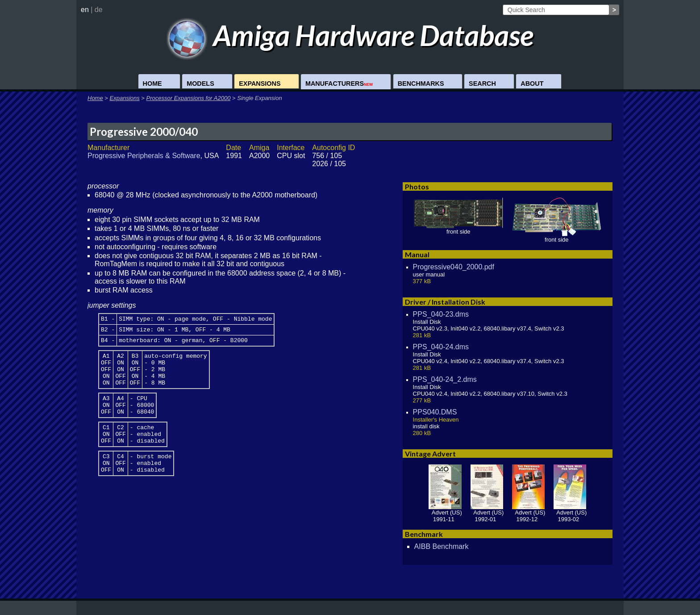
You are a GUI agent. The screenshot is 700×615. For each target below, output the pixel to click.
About (532, 84)
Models (200, 84)
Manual (417, 254)
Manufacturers (339, 84)
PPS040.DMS (435, 412)
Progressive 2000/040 (144, 132)
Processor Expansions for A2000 (189, 98)
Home (152, 84)
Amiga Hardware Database (350, 35)
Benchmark (424, 534)
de (99, 10)
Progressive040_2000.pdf (454, 267)
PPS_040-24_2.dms (445, 379)
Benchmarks (421, 84)
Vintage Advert (430, 454)
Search (482, 84)
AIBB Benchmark (442, 546)
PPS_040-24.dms (441, 347)
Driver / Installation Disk (445, 302)
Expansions (260, 84)
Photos (417, 186)
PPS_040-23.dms (441, 314)
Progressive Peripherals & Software (144, 156)
